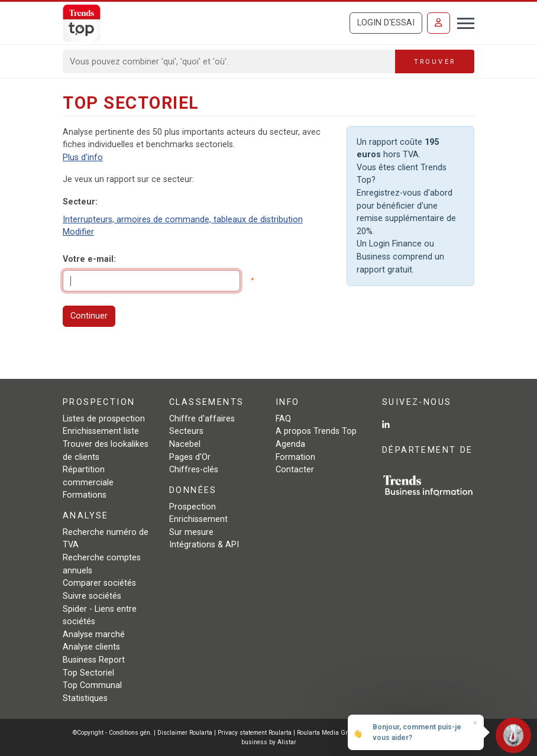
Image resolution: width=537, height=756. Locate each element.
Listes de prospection (104, 419)
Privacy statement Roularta (255, 733)
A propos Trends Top (316, 431)
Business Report (94, 660)
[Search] (229, 61)
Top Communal (92, 685)
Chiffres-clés (194, 470)
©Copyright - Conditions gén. (112, 733)
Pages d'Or (190, 457)
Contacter (295, 470)
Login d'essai (386, 23)
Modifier (78, 232)
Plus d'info (83, 158)
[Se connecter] (439, 23)
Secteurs (186, 431)
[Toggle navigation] (462, 22)
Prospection (193, 507)
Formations (85, 495)
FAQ (283, 419)
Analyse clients (91, 647)
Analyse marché (94, 635)
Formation (295, 457)
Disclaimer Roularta (185, 733)
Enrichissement (198, 519)
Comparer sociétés (99, 583)
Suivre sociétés (92, 596)
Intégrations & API (204, 545)
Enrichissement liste (101, 431)
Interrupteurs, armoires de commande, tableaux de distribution (183, 220)
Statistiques (85, 698)
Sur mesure (191, 532)
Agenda (290, 444)
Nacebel (185, 444)
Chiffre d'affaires (202, 419)
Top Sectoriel (88, 673)
